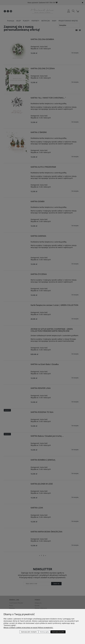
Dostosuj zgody (44, 632)
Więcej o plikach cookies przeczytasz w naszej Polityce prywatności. (28, 628)
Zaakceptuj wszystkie (58, 632)
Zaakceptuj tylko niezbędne (29, 632)
